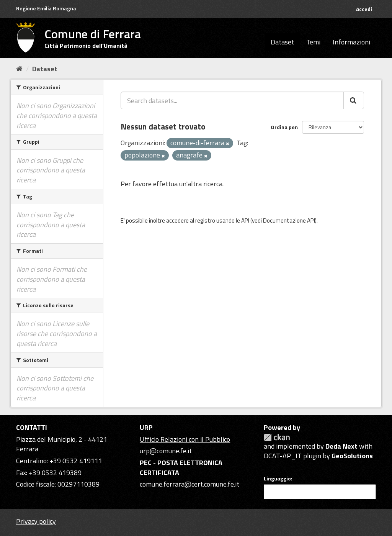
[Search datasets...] (232, 100)
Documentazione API (289, 220)
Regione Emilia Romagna (46, 8)
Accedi (364, 9)
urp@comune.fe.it (166, 451)
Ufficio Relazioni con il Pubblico (185, 439)
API (245, 220)
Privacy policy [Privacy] (36, 521)
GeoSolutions (352, 456)
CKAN (277, 437)
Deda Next (341, 446)
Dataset (282, 42)
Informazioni (351, 42)
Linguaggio (277, 479)
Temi (313, 42)
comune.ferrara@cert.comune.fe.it (189, 484)
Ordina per (284, 127)
